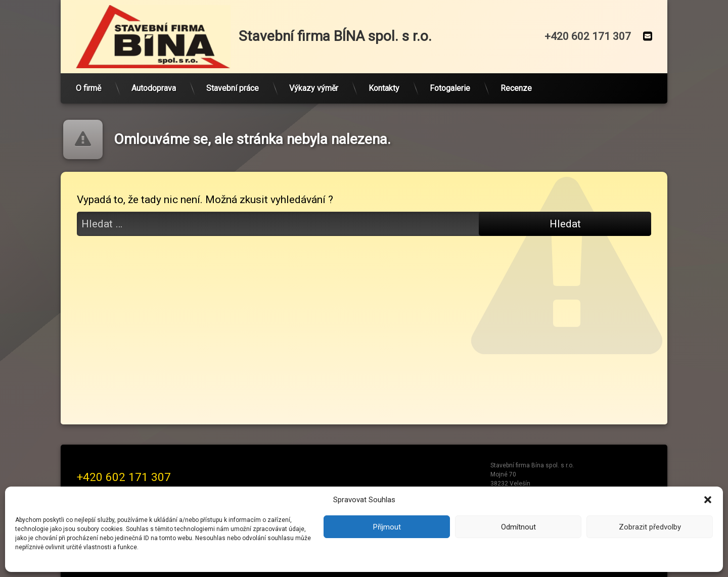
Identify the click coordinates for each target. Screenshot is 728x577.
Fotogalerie (450, 88)
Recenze (516, 88)
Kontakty (384, 88)
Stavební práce (233, 88)
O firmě (88, 88)
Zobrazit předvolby (650, 527)
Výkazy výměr (314, 88)
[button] (708, 500)
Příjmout (387, 527)
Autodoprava (154, 88)
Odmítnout (518, 527)
